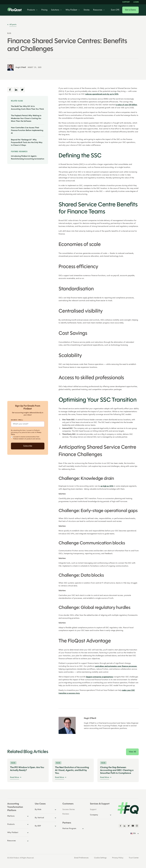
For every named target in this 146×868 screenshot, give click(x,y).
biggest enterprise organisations (100, 677)
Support (126, 2)
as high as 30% (107, 486)
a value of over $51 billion (126, 105)
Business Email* (17, 420)
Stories (87, 10)
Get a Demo (130, 10)
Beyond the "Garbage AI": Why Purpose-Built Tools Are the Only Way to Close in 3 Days (27, 143)
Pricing (44, 10)
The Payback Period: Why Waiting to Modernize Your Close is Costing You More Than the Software (26, 118)
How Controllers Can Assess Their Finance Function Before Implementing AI (27, 130)
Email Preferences (81, 858)
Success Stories (69, 810)
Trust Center (134, 858)
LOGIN (136, 2)
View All (132, 752)
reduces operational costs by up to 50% (102, 94)
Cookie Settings (100, 858)
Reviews (66, 814)
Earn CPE (115, 10)
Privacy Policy (118, 858)
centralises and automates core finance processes (116, 666)
